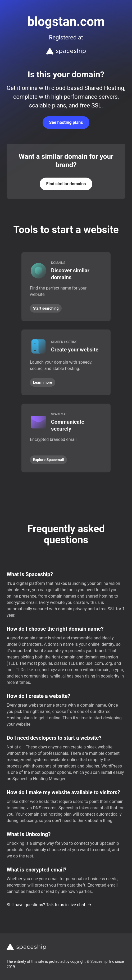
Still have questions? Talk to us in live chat (49, 905)
